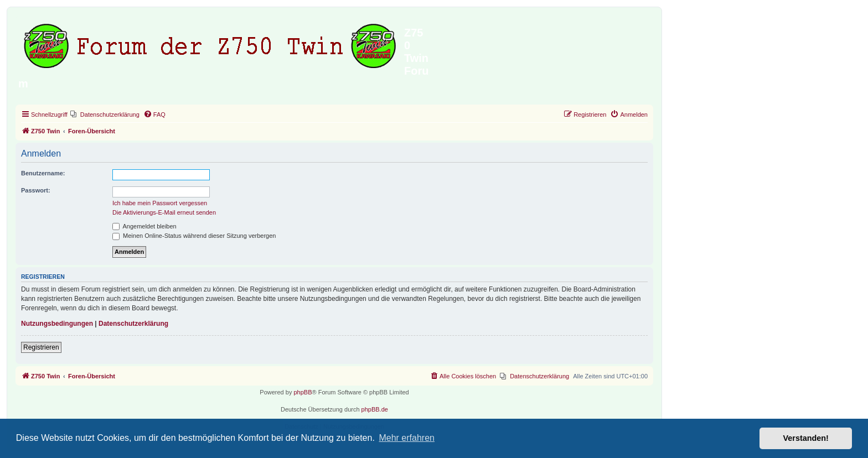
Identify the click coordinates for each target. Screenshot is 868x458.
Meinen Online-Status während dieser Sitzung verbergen (194, 236)
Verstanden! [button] (806, 438)
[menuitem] (105, 114)
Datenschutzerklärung (133, 324)
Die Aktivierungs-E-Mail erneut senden (164, 212)
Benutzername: (43, 173)
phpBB (303, 392)
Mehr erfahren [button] (407, 438)
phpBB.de (375, 409)
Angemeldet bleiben (144, 226)
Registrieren (41, 347)
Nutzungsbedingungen (57, 324)
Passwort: (36, 190)
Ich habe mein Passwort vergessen (160, 203)
